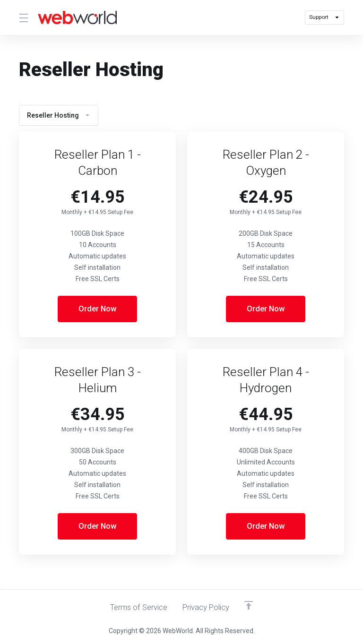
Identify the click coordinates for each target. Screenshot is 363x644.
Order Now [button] (98, 309)
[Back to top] (251, 605)
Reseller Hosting (59, 115)
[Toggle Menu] (23, 17)
